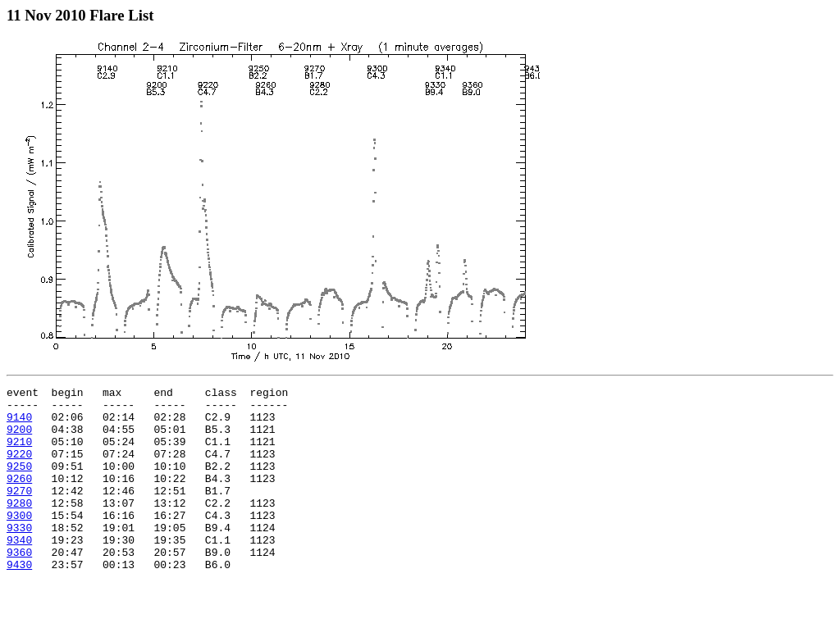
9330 (19, 557)
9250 (19, 483)
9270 (19, 512)
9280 (19, 527)
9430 (19, 601)
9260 (19, 498)
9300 (19, 542)
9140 (19, 424)
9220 (19, 468)
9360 (19, 586)
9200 (19, 439)
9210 (19, 453)
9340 (19, 571)
